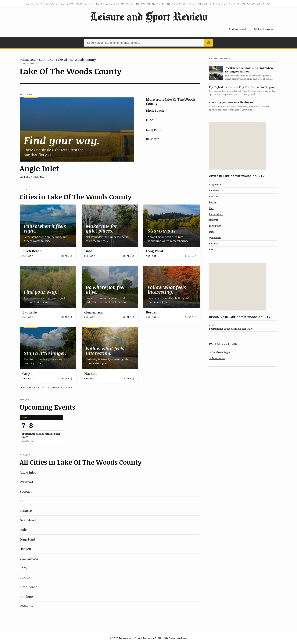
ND (189, 4)
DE (63, 4)
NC (184, 4)
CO (52, 4)
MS (138, 4)
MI (128, 4)
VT (244, 4)
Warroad (26, 482)
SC (219, 4)
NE (154, 4)
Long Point (154, 129)
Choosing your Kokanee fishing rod (232, 102)
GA (72, 4)
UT (239, 4)
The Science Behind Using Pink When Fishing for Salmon (249, 70)
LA (107, 4)
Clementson (94, 312)
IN (89, 4)
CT (57, 4)
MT (149, 4)
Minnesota (28, 59)
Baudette (153, 139)
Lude (150, 120)
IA (93, 4)
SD (224, 4)
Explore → (29, 256)
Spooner (26, 491)
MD (117, 4)
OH (195, 4)
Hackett (91, 373)
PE (210, 4)
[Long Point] (172, 226)
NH (164, 4)
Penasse (26, 510)
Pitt (22, 501)
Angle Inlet (39, 168)
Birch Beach (155, 110)
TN (229, 4)
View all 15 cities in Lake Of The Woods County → (47, 388)
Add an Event (237, 29)
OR (205, 4)
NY (179, 4)
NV (159, 4)
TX (234, 4)
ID (81, 4)
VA (249, 4)
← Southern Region (220, 352)
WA (254, 4)
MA (123, 4)
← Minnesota (217, 358)
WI (264, 4)
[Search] (209, 43)
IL (85, 4)
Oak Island (28, 520)
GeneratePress (178, 638)
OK (200, 4)
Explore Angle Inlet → (34, 177)
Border (151, 312)
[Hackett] (110, 348)
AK (32, 4)
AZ (37, 4)
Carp (26, 373)
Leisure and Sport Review (149, 16)
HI (77, 4)
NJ (169, 4)
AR (42, 4)
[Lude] (110, 226)
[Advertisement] (238, 146)
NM (174, 4)
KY (103, 4)
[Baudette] (48, 287)
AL (28, 4)
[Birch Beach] (48, 226)
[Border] (172, 287)
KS (98, 4)
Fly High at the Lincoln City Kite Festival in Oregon (242, 87)
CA (47, 4)
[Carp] (48, 348)
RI (214, 4)
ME (112, 4)
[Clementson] (110, 287)
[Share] (67, 256)
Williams (27, 606)
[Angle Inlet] (77, 129)
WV (259, 4)
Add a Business (263, 29)
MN (132, 4)
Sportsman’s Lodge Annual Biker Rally (231, 329)
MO (143, 4)
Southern (46, 59)
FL (67, 4)
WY (269, 4)
